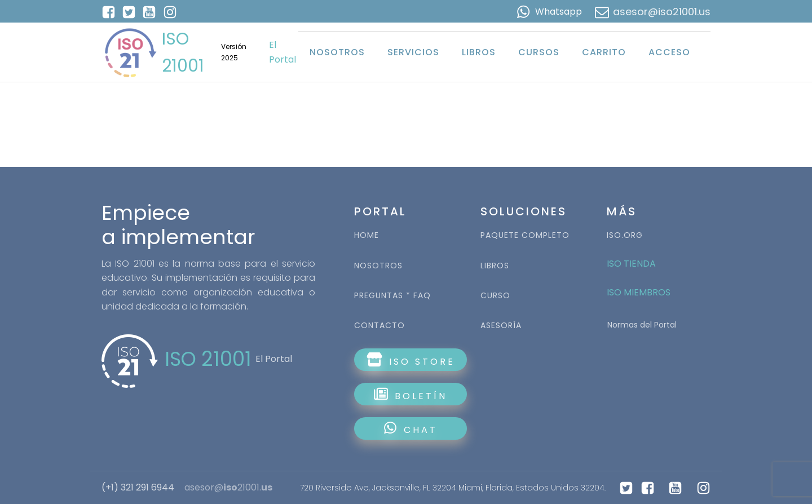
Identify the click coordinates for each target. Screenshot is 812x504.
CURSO (495, 296)
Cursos (539, 52)
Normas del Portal (642, 325)
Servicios (413, 52)
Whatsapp (559, 12)
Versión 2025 (234, 52)
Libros (479, 52)
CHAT (411, 429)
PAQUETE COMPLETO (525, 235)
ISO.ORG (625, 235)
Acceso (669, 52)
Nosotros (337, 52)
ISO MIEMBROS (640, 292)
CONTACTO (379, 326)
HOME (367, 235)
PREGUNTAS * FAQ (392, 296)
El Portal (283, 52)
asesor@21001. (228, 488)
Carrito (604, 52)
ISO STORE (411, 360)
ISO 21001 (183, 52)
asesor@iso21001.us (662, 12)
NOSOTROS (378, 266)
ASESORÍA (501, 326)
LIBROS (495, 266)
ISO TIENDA (631, 264)
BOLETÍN (411, 395)
